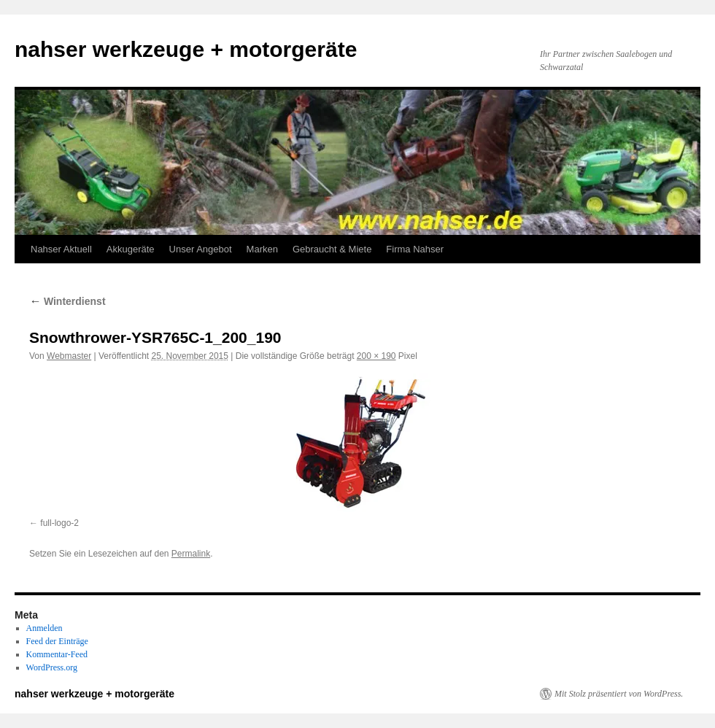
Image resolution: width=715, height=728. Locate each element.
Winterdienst (67, 301)
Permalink (191, 554)
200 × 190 (376, 356)
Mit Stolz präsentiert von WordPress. (619, 694)
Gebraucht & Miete (332, 249)
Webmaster (69, 356)
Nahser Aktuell (61, 249)
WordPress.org (52, 667)
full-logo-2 (59, 523)
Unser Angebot (201, 249)
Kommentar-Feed (57, 654)
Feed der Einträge (57, 641)
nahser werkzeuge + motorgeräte (186, 49)
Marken (262, 249)
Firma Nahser (415, 249)
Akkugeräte (131, 249)
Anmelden (45, 628)
